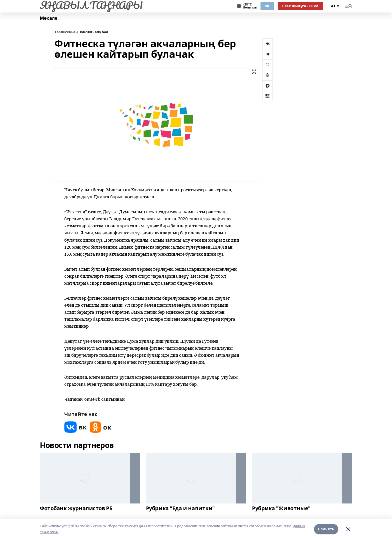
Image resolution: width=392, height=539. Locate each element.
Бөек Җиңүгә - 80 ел (300, 6)
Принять (326, 529)
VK (267, 6)
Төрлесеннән (66, 32)
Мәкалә (48, 18)
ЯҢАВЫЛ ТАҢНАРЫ (91, 5)
